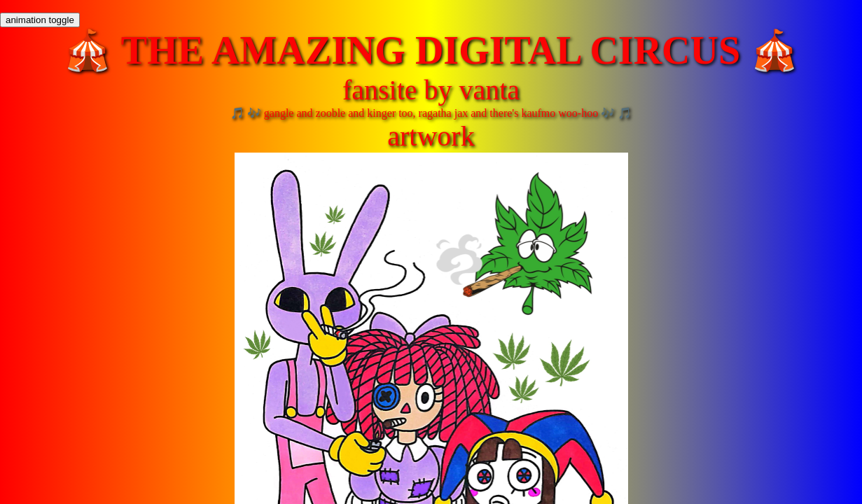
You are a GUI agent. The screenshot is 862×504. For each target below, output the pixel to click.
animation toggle (40, 20)
